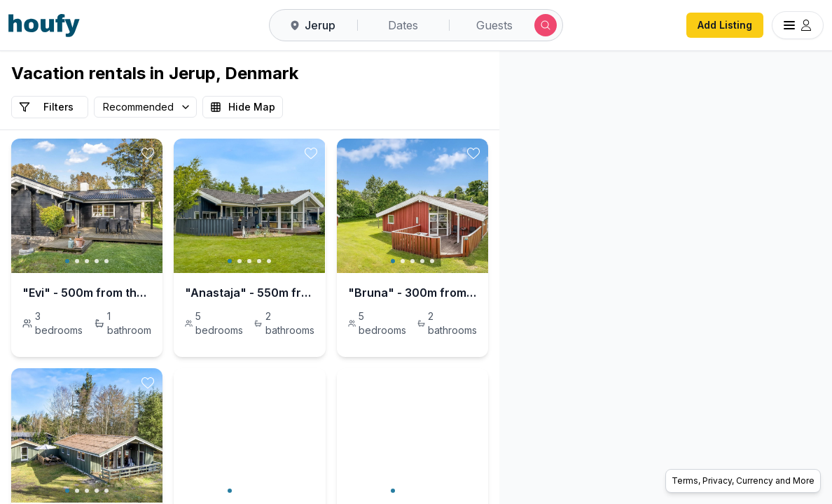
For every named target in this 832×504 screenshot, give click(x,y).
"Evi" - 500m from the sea (95, 293)
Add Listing (725, 25)
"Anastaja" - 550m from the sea (355, 293)
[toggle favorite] (229, 153)
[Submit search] (546, 25)
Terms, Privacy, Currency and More (743, 481)
